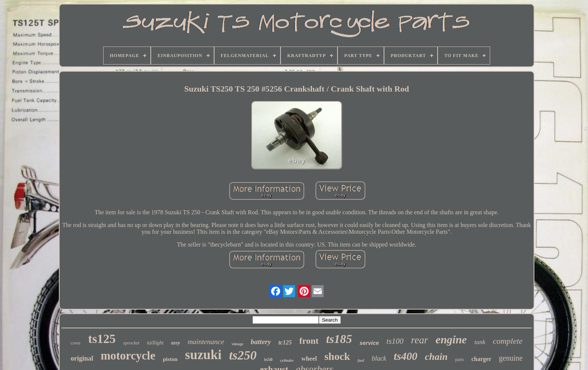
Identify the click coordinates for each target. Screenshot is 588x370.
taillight (155, 343)
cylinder (287, 360)
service (369, 343)
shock (337, 356)
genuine (511, 358)
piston (170, 359)
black (379, 358)
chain (436, 357)
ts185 (339, 339)
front (309, 341)
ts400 (406, 356)
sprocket (131, 343)
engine (451, 339)
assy (175, 343)
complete (508, 341)
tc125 (285, 342)
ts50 (268, 359)
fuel (361, 360)
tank (480, 342)
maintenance (206, 342)
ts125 (102, 339)
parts (460, 359)
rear (420, 340)
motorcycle (128, 356)
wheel (309, 359)
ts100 (395, 341)
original (82, 358)
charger (481, 359)
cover (76, 343)
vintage (237, 344)
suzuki (203, 355)
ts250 (243, 355)
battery (261, 342)
